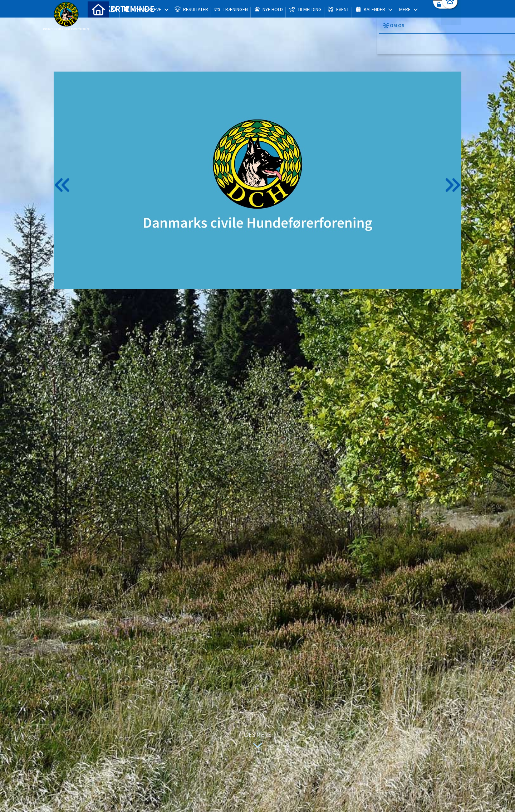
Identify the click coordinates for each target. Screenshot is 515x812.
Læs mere (257, 741)
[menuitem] (98, 24)
